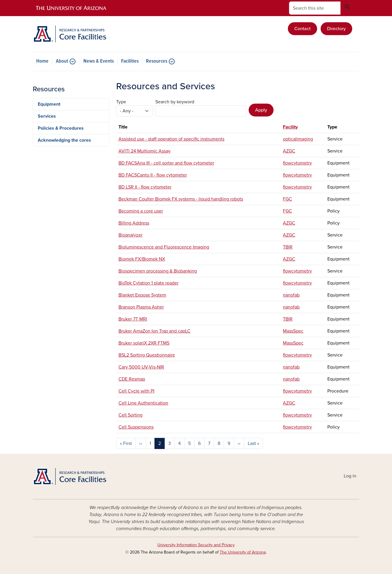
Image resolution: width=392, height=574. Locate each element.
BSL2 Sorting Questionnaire (147, 355)
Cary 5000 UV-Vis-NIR (141, 367)
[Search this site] (315, 8)
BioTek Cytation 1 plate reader (148, 283)
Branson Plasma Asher (141, 307)
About (62, 61)
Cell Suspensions (136, 427)
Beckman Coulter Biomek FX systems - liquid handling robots (181, 199)
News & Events (99, 61)
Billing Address (134, 223)
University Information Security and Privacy (196, 545)
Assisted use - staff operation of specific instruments (171, 139)
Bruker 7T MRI (133, 319)
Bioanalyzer (130, 235)
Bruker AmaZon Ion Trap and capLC (154, 331)
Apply (261, 110)
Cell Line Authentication (143, 403)
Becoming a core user (141, 211)
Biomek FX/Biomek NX (142, 259)
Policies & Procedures (61, 128)
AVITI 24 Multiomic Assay (145, 151)
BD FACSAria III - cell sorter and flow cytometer (166, 163)
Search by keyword (175, 102)
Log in (350, 476)
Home (42, 61)
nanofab (291, 295)
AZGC (289, 151)
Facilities (130, 61)
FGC (287, 199)
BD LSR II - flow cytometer (145, 187)
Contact (302, 29)
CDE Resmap (132, 379)
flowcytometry (297, 163)
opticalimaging (298, 139)
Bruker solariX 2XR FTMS (144, 343)
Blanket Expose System (142, 295)
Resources (157, 61)
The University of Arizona (243, 552)
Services (47, 116)
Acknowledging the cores (64, 140)
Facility (290, 127)
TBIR (288, 247)
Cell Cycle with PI (136, 391)
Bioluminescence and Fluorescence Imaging (164, 247)
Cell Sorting (130, 415)
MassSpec (293, 331)
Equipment (49, 104)
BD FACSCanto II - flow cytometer (153, 175)
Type (121, 102)
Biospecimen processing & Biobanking (158, 271)
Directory (336, 29)
